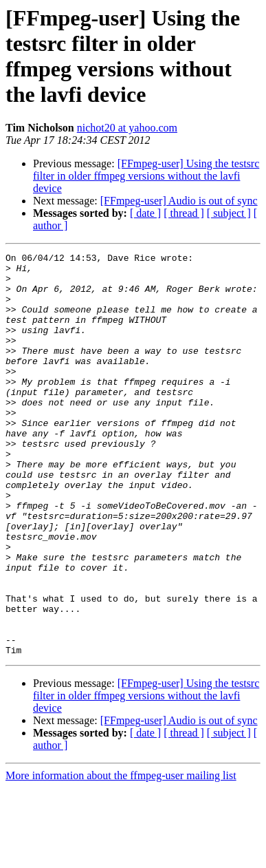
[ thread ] (184, 213)
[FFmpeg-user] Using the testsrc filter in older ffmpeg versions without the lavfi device (146, 176)
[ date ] (145, 213)
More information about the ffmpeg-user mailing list (121, 856)
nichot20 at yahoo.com (127, 128)
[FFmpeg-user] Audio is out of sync (179, 201)
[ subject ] (229, 213)
